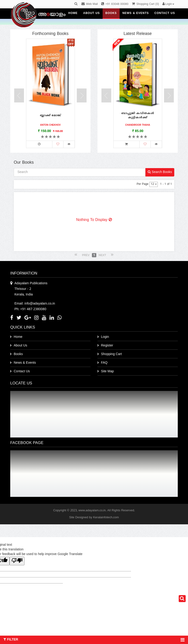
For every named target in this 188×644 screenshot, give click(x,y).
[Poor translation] (17, 561)
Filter (94, 640)
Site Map (107, 371)
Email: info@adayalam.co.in (35, 304)
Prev (86, 256)
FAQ (104, 363)
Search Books (160, 172)
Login (105, 337)
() (145, 4)
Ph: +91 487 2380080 (30, 309)
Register (107, 346)
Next (102, 256)
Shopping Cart (111, 354)
